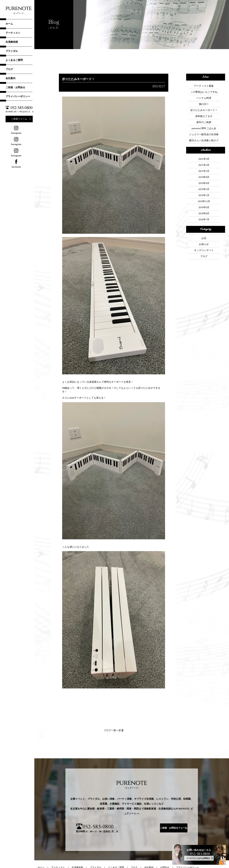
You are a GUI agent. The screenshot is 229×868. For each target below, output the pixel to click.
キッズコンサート (204, 212)
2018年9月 (204, 177)
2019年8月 (204, 155)
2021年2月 (204, 146)
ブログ (9, 69)
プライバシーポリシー (18, 96)
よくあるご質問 (14, 60)
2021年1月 (204, 151)
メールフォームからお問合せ (197, 857)
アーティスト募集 (204, 85)
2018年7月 (204, 186)
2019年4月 (204, 159)
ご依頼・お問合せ (15, 87)
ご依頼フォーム (19, 119)
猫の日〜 (204, 98)
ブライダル (12, 51)
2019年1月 (204, 168)
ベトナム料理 (204, 94)
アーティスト (13, 33)
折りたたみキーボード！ (204, 103)
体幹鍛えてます (204, 107)
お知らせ (204, 207)
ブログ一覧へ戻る (114, 731)
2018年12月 (204, 173)
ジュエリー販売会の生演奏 (204, 120)
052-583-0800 (21, 108)
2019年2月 (204, 164)
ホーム (9, 24)
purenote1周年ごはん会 (204, 116)
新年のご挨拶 (204, 112)
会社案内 (10, 78)
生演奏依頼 (12, 42)
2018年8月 (204, 182)
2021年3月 (204, 142)
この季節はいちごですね (204, 90)
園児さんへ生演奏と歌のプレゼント (204, 125)
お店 (204, 203)
